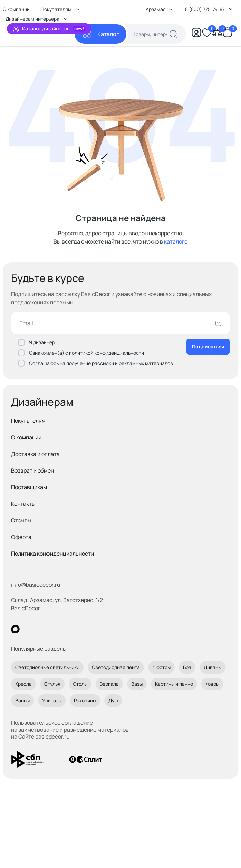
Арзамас (159, 9)
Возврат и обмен (32, 470)
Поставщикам (29, 487)
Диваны (213, 667)
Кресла (23, 684)
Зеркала (109, 684)
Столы (80, 684)
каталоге (176, 241)
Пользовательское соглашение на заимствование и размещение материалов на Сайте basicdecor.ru (70, 730)
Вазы (137, 684)
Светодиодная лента (116, 667)
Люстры (161, 667)
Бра (187, 667)
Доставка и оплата (35, 454)
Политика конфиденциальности (52, 554)
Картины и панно (174, 684)
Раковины (85, 700)
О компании (26, 437)
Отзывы (21, 520)
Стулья (52, 684)
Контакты (23, 504)
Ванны (22, 700)
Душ (113, 700)
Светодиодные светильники (47, 667)
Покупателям (28, 421)
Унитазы (52, 700)
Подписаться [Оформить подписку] (208, 346)
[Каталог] (100, 34)
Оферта (21, 537)
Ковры (212, 684)
